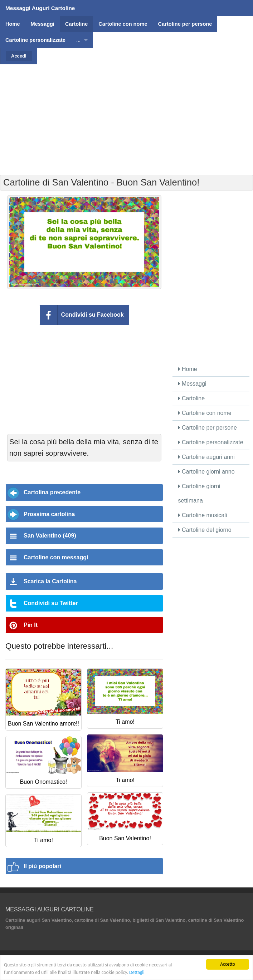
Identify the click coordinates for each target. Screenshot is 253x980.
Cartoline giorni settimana (199, 493)
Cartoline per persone (208, 428)
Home (188, 369)
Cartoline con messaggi (56, 557)
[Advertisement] (127, 114)
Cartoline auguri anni (206, 457)
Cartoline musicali (203, 515)
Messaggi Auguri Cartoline (40, 8)
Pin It (31, 625)
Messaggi (192, 384)
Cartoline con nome (205, 413)
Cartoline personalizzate (211, 442)
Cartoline (191, 398)
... (78, 40)
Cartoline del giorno (205, 530)
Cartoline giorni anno (206, 472)
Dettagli (137, 972)
